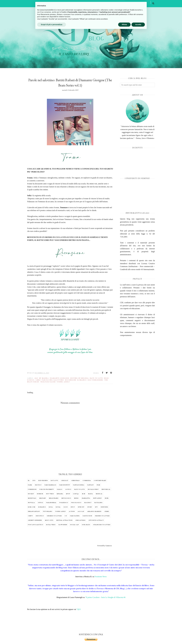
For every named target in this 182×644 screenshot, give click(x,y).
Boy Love (54, 481)
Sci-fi (66, 507)
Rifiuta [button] (124, 638)
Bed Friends (43, 481)
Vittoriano (48, 511)
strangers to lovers (102, 525)
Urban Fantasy (34, 511)
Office (41, 503)
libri (38, 380)
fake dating (75, 516)
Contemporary (100, 481)
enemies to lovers (54, 516)
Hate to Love (96, 378)
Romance (82, 380)
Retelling (99, 503)
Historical (106, 489)
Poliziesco (64, 503)
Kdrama (60, 494)
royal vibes (51, 525)
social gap (75, 525)
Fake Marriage (50, 485)
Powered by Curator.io (105, 546)
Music (76, 498)
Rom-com (32, 507)
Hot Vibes (50, 494)
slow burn (63, 525)
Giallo (60, 489)
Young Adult (63, 382)
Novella (31, 503)
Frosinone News (101, 577)
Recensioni (71, 380)
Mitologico (66, 498)
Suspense (104, 507)
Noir (107, 498)
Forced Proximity (47, 489)
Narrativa (86, 498)
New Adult (97, 498)
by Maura (44, 378)
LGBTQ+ (76, 494)
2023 (36, 378)
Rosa (51, 507)
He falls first (93, 489)
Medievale (32, 498)
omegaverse (80, 520)
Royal (58, 507)
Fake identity (65, 485)
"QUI (79, 609)
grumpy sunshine (35, 520)
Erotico (38, 485)
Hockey (31, 494)
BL (29, 481)
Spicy (73, 507)
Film (98, 485)
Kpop (68, 494)
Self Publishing (95, 380)
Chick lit (65, 481)
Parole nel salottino (53, 380)
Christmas (75, 481)
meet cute (49, 520)
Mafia (91, 494)
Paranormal (51, 503)
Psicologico (76, 503)
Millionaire (54, 498)
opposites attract (96, 520)
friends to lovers (102, 516)
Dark (30, 485)
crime (107, 511)
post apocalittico (36, 525)
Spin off (81, 507)
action (72, 511)
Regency (88, 503)
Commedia (87, 481)
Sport (90, 507)
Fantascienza (79, 485)
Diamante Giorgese (59, 378)
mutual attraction (64, 520)
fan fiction (87, 516)
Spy (96, 507)
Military (43, 498)
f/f (66, 516)
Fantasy (91, 485)
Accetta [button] (138, 638)
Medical (99, 494)
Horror (40, 494)
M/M (84, 494)
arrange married (94, 511)
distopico (40, 516)
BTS (34, 481)
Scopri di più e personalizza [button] (52, 638)
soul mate (86, 525)
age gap (81, 511)
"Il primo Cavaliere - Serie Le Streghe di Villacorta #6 (105, 597)
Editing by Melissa (79, 378)
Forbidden (32, 489)
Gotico (68, 489)
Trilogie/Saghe (48, 382)
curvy (30, 516)
